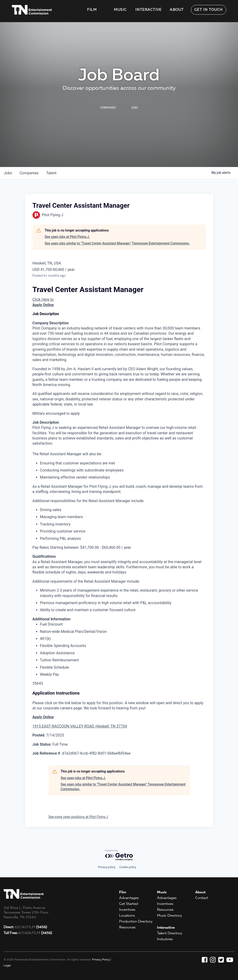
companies (29, 173)
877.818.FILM (28, 933)
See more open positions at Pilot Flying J (78, 817)
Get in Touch (209, 10)
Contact (202, 898)
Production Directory (136, 921)
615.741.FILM (25, 927)
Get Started (129, 904)
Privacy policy (107, 867)
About (177, 10)
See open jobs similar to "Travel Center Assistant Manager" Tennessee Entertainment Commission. (117, 243)
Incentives (127, 910)
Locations (127, 915)
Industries (165, 939)
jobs (8, 173)
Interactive (148, 10)
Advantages (129, 898)
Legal (7, 965)
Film (92, 10)
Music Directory (169, 915)
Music (120, 10)
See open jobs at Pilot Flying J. (67, 237)
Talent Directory (170, 933)
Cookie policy (128, 867)
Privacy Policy (101, 959)
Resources (127, 927)
